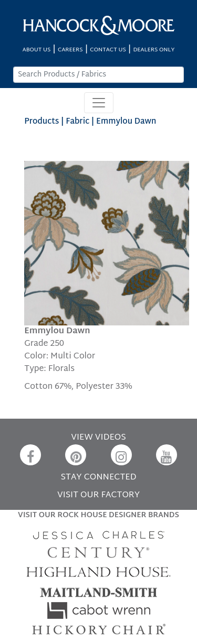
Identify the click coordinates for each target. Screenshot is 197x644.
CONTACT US (108, 50)
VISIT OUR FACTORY (98, 495)
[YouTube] (167, 455)
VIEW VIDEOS (98, 438)
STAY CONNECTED (99, 478)
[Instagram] (121, 455)
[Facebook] (30, 455)
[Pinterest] (76, 455)
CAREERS (70, 50)
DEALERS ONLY (154, 50)
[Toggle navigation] (99, 103)
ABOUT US (37, 50)
